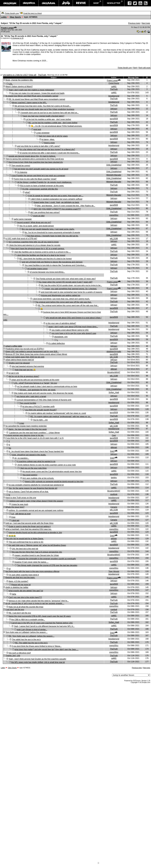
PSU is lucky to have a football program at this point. (42, 186)
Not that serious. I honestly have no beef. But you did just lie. (53, 236)
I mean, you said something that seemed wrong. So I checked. (71, 289)
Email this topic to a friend (33, 13)
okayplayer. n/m (61, 337)
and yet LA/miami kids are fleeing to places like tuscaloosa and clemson (52, 262)
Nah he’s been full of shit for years (53, 136)
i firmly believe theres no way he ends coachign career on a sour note (46, 465)
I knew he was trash (20, 504)
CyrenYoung (114, 83)
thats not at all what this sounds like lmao (26, 607)
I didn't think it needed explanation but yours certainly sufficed (56, 199)
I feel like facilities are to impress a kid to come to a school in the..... (42, 252)
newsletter (114, 3)
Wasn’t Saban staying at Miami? (19, 87)
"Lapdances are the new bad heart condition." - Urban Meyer (34, 433)
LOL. (11, 84)
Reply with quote (144, 68)
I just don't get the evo (15, 610)
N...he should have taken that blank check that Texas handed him (36, 451)
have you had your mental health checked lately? (44, 116)
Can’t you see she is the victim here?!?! (25, 597)
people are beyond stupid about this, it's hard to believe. (32, 156)
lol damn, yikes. (48, 139)
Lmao (22, 423)
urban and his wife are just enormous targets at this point (35, 380)
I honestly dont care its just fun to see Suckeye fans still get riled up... (50, 113)
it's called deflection (57, 343)
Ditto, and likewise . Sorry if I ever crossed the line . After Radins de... (66, 206)
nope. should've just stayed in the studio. (29, 455)
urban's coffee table (14, 346)
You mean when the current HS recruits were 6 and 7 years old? (65, 282)
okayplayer (10, 3)
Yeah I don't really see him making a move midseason (31, 90)
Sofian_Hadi (114, 392)
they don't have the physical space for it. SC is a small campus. (38, 249)
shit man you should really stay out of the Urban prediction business (46, 109)
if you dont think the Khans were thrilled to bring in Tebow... (37, 646)
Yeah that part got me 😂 (25, 370)
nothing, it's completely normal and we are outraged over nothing (36, 510)
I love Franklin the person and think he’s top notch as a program (38, 176)
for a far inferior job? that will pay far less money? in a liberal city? (47, 149)
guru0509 (114, 119)
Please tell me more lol (21, 585)
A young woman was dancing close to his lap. (25, 435)
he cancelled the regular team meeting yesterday (26, 426)
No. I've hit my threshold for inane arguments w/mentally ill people (52, 232)
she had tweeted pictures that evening (28, 366)
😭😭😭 (12, 536)
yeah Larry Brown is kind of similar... (32, 630)
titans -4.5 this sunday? (18, 581)
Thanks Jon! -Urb (13, 656)
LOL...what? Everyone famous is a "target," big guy (36, 383)
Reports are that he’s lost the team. (20, 577)
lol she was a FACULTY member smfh (38, 407)
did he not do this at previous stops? (24, 376)
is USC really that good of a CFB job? (21, 239)
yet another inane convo (37, 269)
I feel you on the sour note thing (33, 468)
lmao (13, 517)
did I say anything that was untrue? (45, 212)
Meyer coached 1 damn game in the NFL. (29, 103)
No (10, 448)
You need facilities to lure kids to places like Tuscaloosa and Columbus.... (55, 265)
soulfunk (114, 494)
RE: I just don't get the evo (20, 613)
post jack (37, 129)
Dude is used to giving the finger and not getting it (30, 527)
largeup (66, 3)
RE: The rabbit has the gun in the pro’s (31, 643)
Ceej (114, 435)
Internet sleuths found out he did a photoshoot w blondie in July (35, 533)
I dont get (15, 520)
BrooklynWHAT (114, 372)
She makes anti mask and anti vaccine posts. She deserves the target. (44, 393)
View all (33, 75)
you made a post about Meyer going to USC (70, 330)
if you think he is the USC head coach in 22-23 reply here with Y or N (34, 438)
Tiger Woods (114, 571)
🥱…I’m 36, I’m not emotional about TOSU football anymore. (57, 126)
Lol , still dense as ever (21, 514)
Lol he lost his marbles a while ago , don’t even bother (48, 119)
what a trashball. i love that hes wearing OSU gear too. (28, 529)
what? (28, 192)
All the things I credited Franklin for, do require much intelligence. (45, 182)
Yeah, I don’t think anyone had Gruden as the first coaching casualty (37, 659)
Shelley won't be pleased (19, 363)
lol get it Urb (14, 373)
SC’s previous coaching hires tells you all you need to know (34, 242)
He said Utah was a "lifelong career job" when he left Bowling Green (37, 545)
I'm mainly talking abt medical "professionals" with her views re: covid (57, 413)
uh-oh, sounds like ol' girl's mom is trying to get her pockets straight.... (35, 603)
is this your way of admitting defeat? (61, 323)
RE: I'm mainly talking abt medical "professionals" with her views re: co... (61, 417)
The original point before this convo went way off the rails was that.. (63, 302)
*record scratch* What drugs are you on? (34, 222)
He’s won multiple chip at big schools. (38, 478)
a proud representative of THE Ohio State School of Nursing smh (44, 400)
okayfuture (49, 3)
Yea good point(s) (30, 475)
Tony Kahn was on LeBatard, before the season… (26, 632)
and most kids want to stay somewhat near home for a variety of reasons (72, 292)
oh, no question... (22, 458)
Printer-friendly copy (12, 13)
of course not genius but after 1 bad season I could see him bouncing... (50, 153)
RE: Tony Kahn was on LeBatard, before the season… (31, 636)
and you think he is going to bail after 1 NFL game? (39, 146)
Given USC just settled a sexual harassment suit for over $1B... (32, 352)
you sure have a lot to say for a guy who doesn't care (74, 333)
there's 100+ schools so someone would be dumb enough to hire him (54, 482)
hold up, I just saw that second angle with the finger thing (29, 523)
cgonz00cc (114, 215)
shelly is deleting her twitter (17, 587)
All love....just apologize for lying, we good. (38, 390)
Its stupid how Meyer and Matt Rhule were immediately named (32, 96)
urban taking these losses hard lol (20, 360)
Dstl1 (112, 451)
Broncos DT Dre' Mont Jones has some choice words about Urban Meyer (36, 354)
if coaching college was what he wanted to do (36, 461)
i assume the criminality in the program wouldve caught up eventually (47, 559)
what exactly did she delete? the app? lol (26, 591)
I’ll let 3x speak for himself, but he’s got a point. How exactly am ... (55, 196)
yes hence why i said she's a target (31, 396)
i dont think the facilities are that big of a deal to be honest (41, 255)
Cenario (114, 507)
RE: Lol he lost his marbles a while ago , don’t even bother (53, 123)
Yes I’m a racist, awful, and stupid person (37, 226)
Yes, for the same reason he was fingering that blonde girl (33, 488)
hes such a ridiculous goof (20, 653)
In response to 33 (17, 38)
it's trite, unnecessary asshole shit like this (40, 189)
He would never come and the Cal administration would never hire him (52, 472)
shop (96, 3)
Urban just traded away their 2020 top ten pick (25, 357)
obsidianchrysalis (114, 352)
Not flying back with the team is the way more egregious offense (32, 571)
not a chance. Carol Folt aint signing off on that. (29, 492)
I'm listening (22, 172)
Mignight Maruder (114, 175)
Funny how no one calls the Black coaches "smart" (35, 179)
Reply (135, 68)
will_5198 (114, 239)
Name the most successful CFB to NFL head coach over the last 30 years (40, 616)
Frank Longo (7, 28)
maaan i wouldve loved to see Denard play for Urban (37, 555)
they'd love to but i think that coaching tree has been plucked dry (36, 162)
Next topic (146, 23)
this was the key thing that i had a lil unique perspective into (37, 552)
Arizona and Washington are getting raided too (61, 295)
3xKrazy (114, 109)
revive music (81, 3)
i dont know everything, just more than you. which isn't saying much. (61, 299)
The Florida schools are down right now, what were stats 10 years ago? (66, 279)
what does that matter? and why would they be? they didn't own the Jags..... (46, 650)
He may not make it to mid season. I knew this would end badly (38, 93)
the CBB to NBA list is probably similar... (28, 620)
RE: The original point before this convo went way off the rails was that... (68, 305)
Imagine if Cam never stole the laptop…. (31, 562)
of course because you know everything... (47, 272)
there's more (49, 143)
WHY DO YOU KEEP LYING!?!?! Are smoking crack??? (57, 209)
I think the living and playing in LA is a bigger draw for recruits (34, 245)
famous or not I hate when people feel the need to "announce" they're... (39, 601)
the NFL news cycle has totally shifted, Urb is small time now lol (38, 662)
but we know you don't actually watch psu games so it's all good (41, 169)
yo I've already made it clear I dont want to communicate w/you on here (47, 386)
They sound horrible (28, 403)
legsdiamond (114, 96)
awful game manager (23, 219)
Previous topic (134, 23)
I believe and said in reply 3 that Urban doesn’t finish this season (36, 501)
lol (10, 569)
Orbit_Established (114, 165)
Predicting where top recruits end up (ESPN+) (25, 349)
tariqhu (114, 478)
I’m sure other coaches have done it (24, 575)
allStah (114, 539)
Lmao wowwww (43, 133)
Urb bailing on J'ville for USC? (15, 75)
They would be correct (21, 166)
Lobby (4, 17)
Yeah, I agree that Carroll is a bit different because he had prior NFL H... (44, 626)
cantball (114, 610)
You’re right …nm (40, 420)
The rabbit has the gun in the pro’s (26, 639)
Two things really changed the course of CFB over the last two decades (47, 565)
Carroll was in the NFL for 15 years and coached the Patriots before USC (42, 623)
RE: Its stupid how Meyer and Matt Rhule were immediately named (37, 99)
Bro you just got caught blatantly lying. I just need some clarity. (48, 229)
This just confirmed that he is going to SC (26, 542)
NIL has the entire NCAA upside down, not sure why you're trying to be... (72, 285)
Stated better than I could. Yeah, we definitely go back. (57, 202)
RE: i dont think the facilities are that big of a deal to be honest (45, 259)
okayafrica (29, 3)
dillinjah (114, 369)
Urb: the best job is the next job (25, 549)
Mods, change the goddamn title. (19, 80)
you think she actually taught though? (41, 410)
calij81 (114, 87)
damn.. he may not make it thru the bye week (28, 429)
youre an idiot (39, 216)
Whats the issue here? (15, 507)
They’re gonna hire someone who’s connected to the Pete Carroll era (34, 159)
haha (14, 594)
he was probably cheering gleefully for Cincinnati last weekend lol (36, 485)
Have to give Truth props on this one (21, 498)
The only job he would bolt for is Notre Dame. (24, 539)
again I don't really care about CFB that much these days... (73, 327)
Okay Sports (15, 17)
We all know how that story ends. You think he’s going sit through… (43, 106)
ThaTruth (42, 75)
